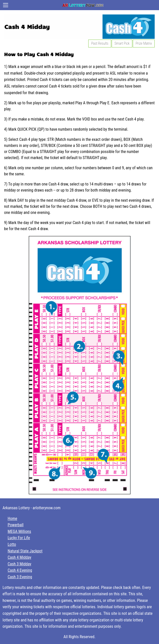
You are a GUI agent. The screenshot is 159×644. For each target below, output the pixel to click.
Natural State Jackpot (25, 551)
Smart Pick (122, 43)
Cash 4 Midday (19, 557)
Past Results (100, 43)
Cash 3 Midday (19, 564)
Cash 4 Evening (20, 570)
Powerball (16, 525)
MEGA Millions (19, 531)
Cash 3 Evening (20, 577)
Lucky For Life (19, 538)
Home (12, 519)
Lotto (12, 544)
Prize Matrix (144, 43)
